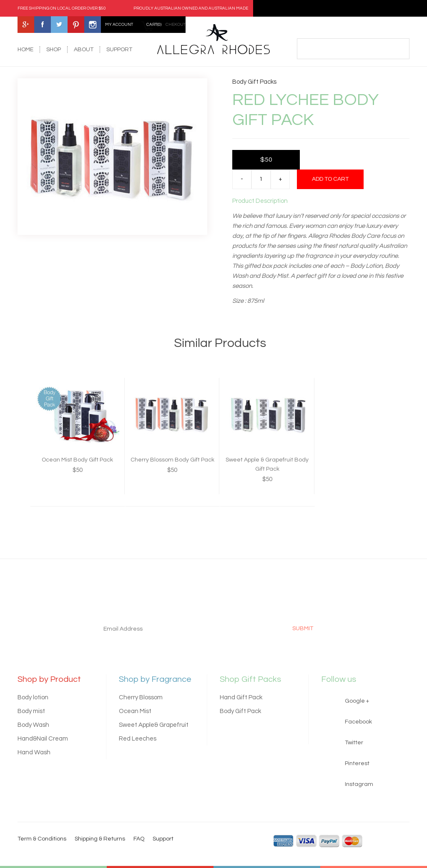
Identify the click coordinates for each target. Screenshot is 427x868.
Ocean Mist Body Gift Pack (77, 460)
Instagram (359, 784)
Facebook (358, 722)
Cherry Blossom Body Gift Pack (172, 460)
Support (163, 839)
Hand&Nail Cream (43, 739)
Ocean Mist (135, 711)
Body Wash (33, 725)
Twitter (354, 743)
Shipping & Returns (100, 839)
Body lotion (33, 697)
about (84, 50)
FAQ (139, 839)
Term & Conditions (42, 839)
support (119, 50)
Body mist (31, 711)
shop (54, 50)
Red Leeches (138, 739)
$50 (266, 160)
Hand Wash (34, 752)
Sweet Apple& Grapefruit (154, 725)
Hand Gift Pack (241, 697)
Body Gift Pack (240, 711)
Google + (357, 701)
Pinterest (357, 763)
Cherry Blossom (141, 697)
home (25, 50)
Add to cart (330, 179)
